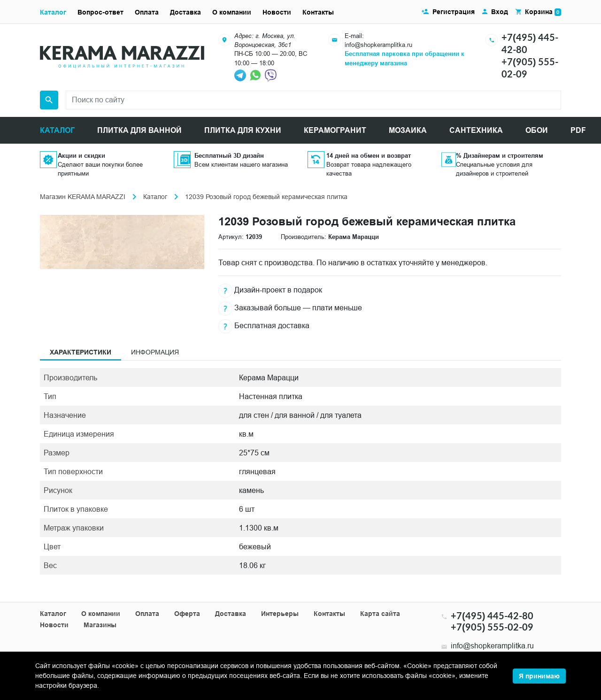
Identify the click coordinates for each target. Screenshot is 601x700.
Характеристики (81, 352)
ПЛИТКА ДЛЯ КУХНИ (243, 130)
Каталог (53, 12)
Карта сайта (380, 614)
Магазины (100, 625)
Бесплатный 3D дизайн (229, 155)
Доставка (185, 12)
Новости (277, 12)
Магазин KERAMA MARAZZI (83, 197)
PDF (578, 130)
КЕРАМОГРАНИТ (335, 130)
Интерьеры (280, 614)
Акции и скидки (81, 155)
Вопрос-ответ (100, 12)
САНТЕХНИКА (476, 130)
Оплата (147, 12)
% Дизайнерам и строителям (500, 155)
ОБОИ (537, 130)
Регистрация (454, 12)
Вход (500, 12)
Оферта (187, 614)
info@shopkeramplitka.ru (378, 45)
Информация (155, 352)
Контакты (318, 12)
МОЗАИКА (408, 130)
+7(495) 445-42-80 (492, 615)
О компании (232, 12)
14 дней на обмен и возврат (369, 155)
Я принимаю (539, 676)
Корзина (543, 12)
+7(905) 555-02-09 (492, 627)
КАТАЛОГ (57, 130)
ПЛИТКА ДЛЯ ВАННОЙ (139, 130)
